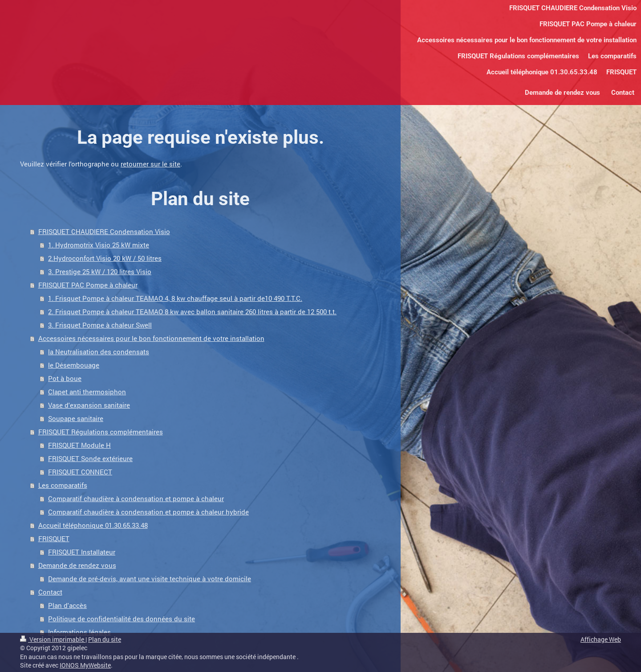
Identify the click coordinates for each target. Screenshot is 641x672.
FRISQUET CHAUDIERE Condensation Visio (104, 231)
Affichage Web (601, 639)
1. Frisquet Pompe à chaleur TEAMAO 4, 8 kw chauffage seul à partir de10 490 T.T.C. (175, 298)
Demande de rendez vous (77, 565)
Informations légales (79, 632)
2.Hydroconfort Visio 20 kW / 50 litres (105, 258)
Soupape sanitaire (76, 418)
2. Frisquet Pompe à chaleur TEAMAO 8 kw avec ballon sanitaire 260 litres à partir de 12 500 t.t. (192, 312)
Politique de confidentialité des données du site (122, 619)
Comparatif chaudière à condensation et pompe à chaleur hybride (148, 512)
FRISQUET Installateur (82, 552)
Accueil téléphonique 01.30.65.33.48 (93, 525)
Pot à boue (65, 378)
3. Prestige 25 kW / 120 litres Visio (100, 271)
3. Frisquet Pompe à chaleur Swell (100, 325)
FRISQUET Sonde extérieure (90, 458)
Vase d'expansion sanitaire (89, 405)
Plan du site (105, 639)
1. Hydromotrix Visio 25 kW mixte (99, 245)
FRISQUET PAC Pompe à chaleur (88, 285)
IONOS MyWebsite (85, 665)
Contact (50, 592)
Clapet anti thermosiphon (87, 392)
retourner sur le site (150, 164)
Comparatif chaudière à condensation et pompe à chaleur (136, 498)
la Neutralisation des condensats (99, 352)
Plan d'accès (67, 605)
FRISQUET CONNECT (80, 472)
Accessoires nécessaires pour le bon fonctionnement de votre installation (151, 338)
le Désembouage (74, 365)
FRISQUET (54, 538)
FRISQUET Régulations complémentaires (101, 432)
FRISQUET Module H (79, 445)
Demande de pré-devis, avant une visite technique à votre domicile (150, 579)
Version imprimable (53, 639)
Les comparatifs (63, 485)
